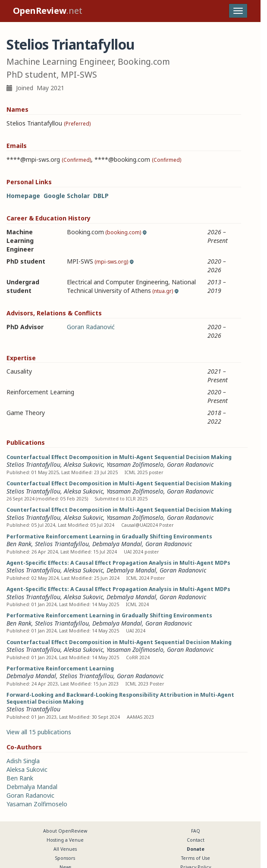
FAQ (196, 831)
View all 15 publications (39, 732)
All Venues (65, 849)
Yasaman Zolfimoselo (135, 464)
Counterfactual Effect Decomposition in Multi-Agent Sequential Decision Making (119, 457)
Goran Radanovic (190, 464)
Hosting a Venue (65, 840)
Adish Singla (23, 761)
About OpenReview (65, 831)
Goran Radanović (91, 327)
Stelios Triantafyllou (33, 464)
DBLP (101, 196)
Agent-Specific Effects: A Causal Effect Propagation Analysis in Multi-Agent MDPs (118, 563)
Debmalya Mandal (117, 544)
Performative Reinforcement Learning (60, 668)
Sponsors (65, 858)
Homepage (23, 196)
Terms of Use (196, 858)
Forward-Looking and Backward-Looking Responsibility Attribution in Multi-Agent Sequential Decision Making (120, 698)
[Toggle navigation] (238, 11)
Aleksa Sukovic (83, 464)
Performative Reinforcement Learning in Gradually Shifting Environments (109, 536)
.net (48, 11)
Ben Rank (19, 544)
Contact (196, 840)
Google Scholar (67, 196)
